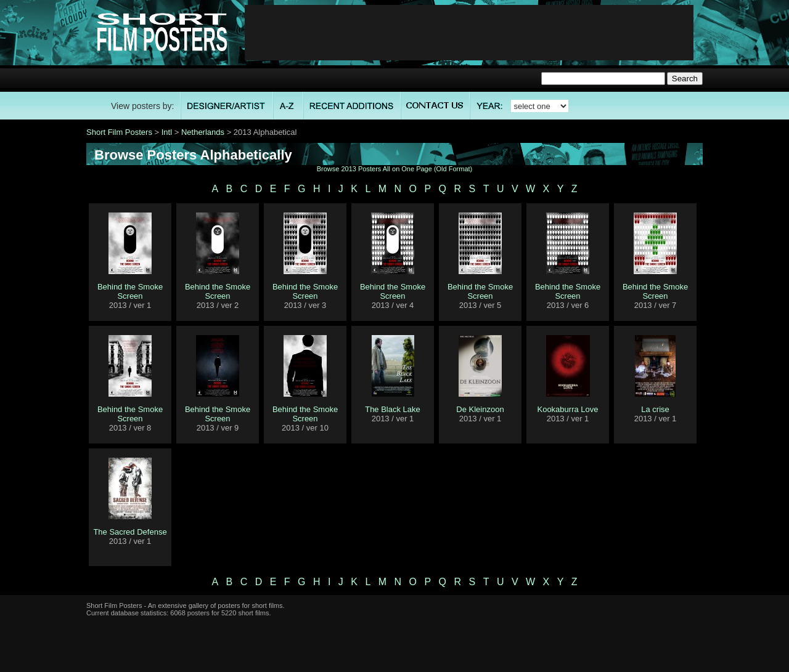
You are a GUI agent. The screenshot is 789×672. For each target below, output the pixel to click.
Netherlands (203, 132)
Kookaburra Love (567, 409)
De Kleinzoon (480, 409)
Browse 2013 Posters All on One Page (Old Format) (395, 169)
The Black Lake (393, 409)
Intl (167, 132)
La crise (655, 409)
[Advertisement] (469, 33)
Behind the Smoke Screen (130, 291)
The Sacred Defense (130, 532)
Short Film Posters (119, 132)
